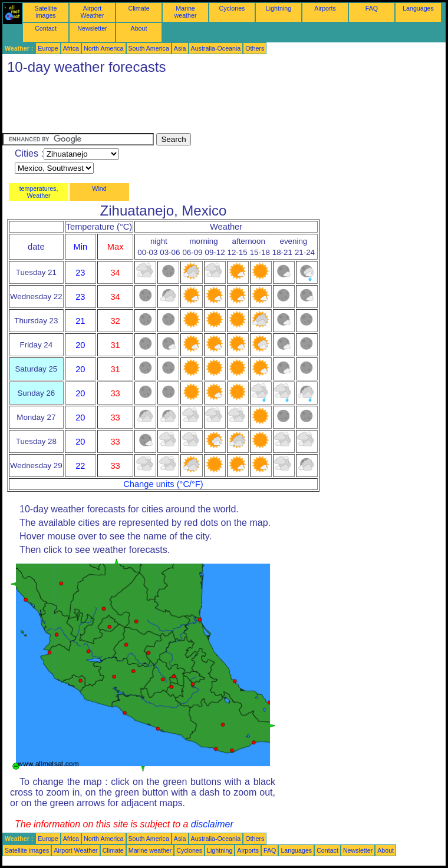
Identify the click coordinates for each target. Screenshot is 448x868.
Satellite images (46, 12)
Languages (418, 8)
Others (255, 48)
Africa (71, 48)
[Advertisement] (217, 107)
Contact (46, 28)
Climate (139, 8)
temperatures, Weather (39, 192)
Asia (180, 48)
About (139, 28)
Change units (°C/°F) (163, 484)
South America (149, 48)
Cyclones (232, 8)
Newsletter (92, 28)
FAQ (372, 8)
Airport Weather (92, 12)
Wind (99, 188)
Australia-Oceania (216, 48)
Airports (325, 8)
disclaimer (212, 824)
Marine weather (186, 12)
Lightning (279, 8)
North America (104, 48)
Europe (48, 48)
